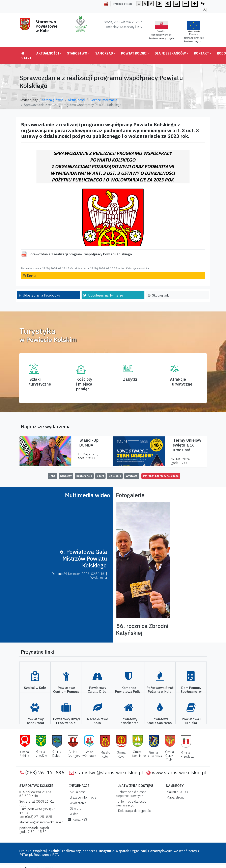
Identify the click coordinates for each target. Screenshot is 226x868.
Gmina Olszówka (155, 754)
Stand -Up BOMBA (89, 443)
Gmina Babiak (24, 754)
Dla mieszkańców (170, 53)
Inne (52, 476)
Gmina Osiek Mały (170, 756)
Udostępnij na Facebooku (41, 295)
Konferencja (84, 476)
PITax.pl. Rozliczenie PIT (39, 855)
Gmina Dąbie (57, 753)
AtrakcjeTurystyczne (181, 382)
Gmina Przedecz (187, 754)
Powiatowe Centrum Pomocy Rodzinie (66, 692)
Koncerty (66, 476)
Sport (100, 476)
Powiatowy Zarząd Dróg (97, 690)
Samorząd (104, 53)
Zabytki (130, 379)
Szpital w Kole (35, 688)
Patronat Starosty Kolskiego (161, 476)
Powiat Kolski (134, 53)
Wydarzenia (77, 803)
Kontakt (201, 53)
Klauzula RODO (176, 792)
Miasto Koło (105, 754)
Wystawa (132, 476)
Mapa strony (175, 797)
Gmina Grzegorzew (76, 754)
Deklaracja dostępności (134, 811)
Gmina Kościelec (139, 754)
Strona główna (53, 100)
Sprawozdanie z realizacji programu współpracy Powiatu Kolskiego (80, 254)
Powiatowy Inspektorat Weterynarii (35, 723)
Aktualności (48, 53)
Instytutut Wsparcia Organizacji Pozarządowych (135, 851)
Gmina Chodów (41, 753)
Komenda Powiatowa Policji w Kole (129, 692)
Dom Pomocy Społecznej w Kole (191, 692)
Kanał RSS (78, 819)
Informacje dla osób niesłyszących (131, 803)
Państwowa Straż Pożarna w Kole (160, 690)
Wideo (73, 814)
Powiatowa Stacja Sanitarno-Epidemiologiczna (160, 723)
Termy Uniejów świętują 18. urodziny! (187, 445)
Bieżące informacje (103, 100)
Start (26, 56)
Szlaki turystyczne (40, 382)
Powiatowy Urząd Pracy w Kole (66, 721)
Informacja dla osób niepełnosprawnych (131, 794)
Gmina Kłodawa (90, 754)
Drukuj (31, 276)
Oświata (75, 808)
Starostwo (77, 53)
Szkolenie (115, 476)
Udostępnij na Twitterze (106, 295)
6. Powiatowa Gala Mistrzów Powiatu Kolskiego (83, 558)
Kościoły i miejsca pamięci (84, 384)
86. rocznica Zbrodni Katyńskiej (142, 629)
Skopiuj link (160, 295)
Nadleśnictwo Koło (98, 721)
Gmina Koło (121, 754)
